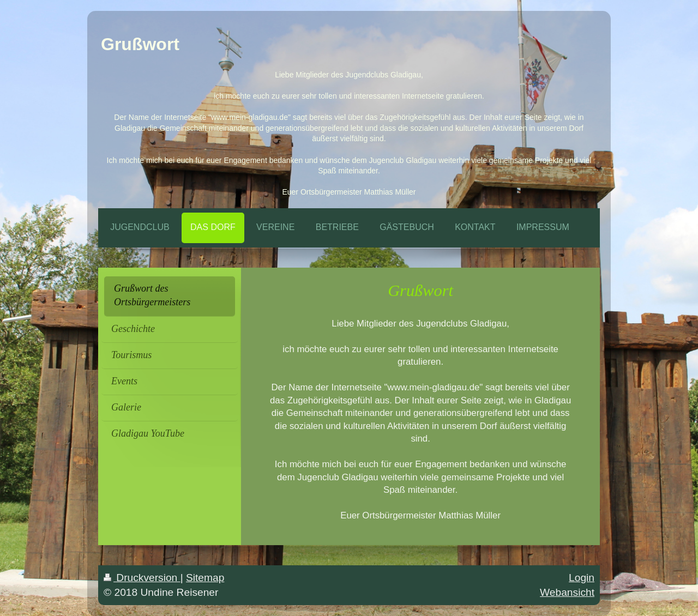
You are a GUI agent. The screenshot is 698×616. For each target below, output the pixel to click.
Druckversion (142, 578)
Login (582, 578)
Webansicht (567, 592)
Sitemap (205, 578)
